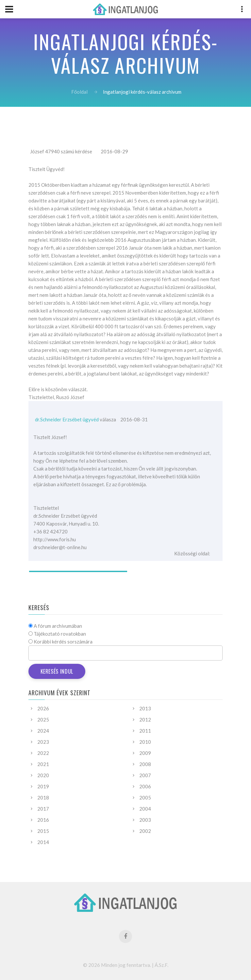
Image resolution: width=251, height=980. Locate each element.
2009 (145, 753)
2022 (43, 753)
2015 (43, 831)
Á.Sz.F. (161, 965)
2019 (43, 786)
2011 (145, 731)
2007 (145, 775)
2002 (145, 831)
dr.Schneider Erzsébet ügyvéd (67, 419)
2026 (43, 708)
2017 (43, 809)
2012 (145, 720)
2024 (43, 731)
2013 (145, 708)
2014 (43, 842)
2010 (145, 742)
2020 (43, 775)
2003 (145, 820)
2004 (145, 809)
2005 (145, 797)
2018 (43, 797)
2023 (43, 742)
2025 (43, 720)
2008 (145, 764)
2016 (43, 820)
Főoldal (79, 92)
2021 (43, 764)
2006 (145, 786)
